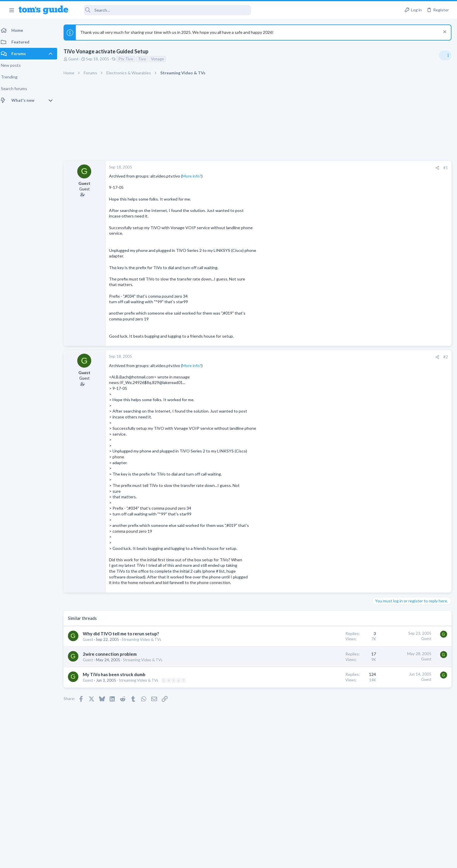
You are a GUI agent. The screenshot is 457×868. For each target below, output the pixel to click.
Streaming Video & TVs (145, 639)
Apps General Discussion (395, 502)
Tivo (146, 59)
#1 (352, 168)
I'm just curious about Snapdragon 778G (411, 385)
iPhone (380, 435)
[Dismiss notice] (444, 33)
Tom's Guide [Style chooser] (410, 819)
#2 (352, 357)
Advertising (166, 860)
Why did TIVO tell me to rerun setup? (124, 634)
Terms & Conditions (284, 860)
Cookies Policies (207, 860)
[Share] (344, 168)
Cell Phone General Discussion (400, 401)
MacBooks (383, 469)
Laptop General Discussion (397, 373)
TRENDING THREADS (383, 339)
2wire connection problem (113, 654)
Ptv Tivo (129, 59)
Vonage (161, 59)
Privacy (244, 860)
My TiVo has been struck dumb (118, 674)
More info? (195, 176)
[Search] (164, 10)
